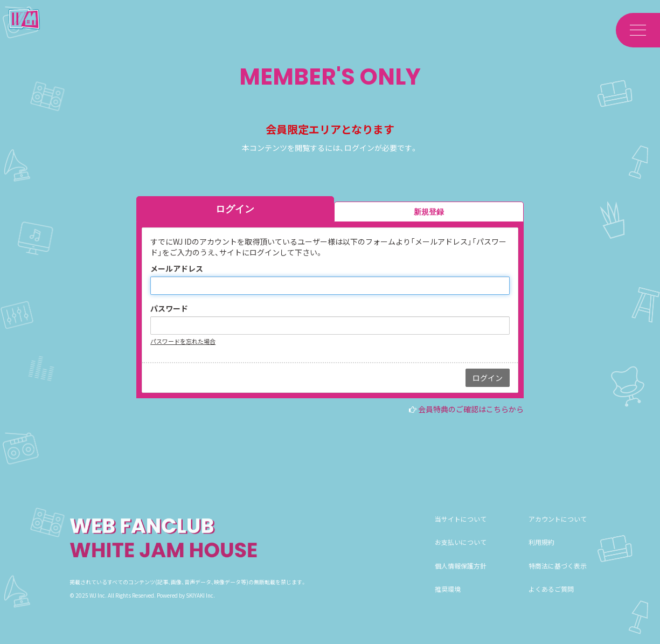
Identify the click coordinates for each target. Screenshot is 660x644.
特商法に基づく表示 (558, 576)
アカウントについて (558, 529)
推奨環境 (448, 599)
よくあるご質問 (551, 599)
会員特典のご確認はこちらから (471, 409)
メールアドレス (177, 268)
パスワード (169, 308)
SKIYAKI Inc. (200, 605)
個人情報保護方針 (461, 576)
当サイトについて (461, 529)
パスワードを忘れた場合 (183, 341)
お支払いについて (461, 553)
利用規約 (541, 553)
